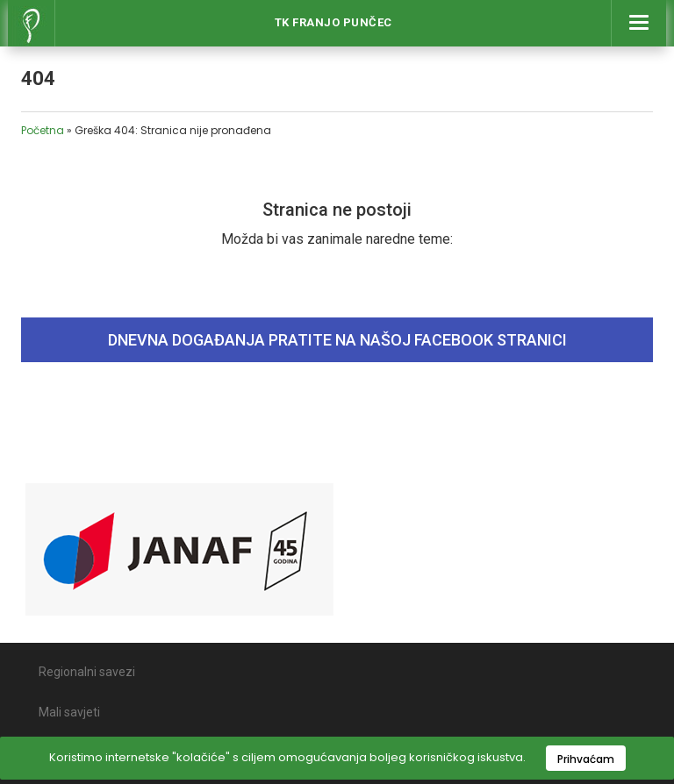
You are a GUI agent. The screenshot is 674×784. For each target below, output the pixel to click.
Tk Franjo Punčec (333, 22)
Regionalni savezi (87, 672)
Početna (43, 130)
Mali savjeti (69, 712)
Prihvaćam (586, 759)
